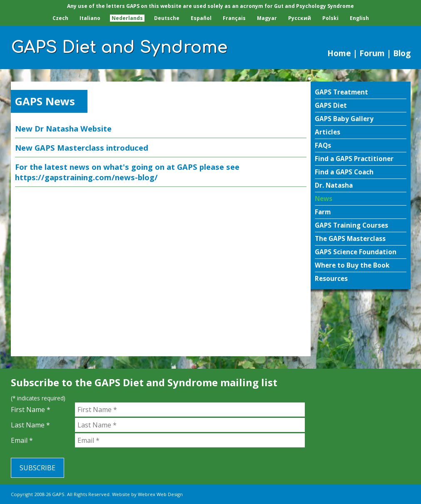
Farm (323, 212)
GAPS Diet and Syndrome (119, 47)
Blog (402, 53)
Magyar (267, 18)
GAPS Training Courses (351, 225)
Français (234, 18)
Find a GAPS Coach (344, 172)
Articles (328, 132)
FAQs (323, 145)
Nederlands (127, 18)
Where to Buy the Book (352, 265)
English (359, 18)
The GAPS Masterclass (350, 239)
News (324, 199)
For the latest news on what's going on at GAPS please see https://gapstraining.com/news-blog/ (127, 172)
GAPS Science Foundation (356, 252)
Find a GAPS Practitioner (354, 159)
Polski (330, 18)
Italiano (90, 18)
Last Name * (30, 425)
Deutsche (167, 18)
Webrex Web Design (160, 494)
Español (201, 18)
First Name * (31, 410)
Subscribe (37, 468)
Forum (372, 53)
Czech (60, 18)
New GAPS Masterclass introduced (82, 148)
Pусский (300, 18)
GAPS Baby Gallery (344, 119)
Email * (22, 440)
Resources (331, 279)
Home (339, 53)
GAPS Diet (331, 106)
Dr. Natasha (334, 185)
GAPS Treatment (341, 92)
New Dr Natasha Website (63, 128)
